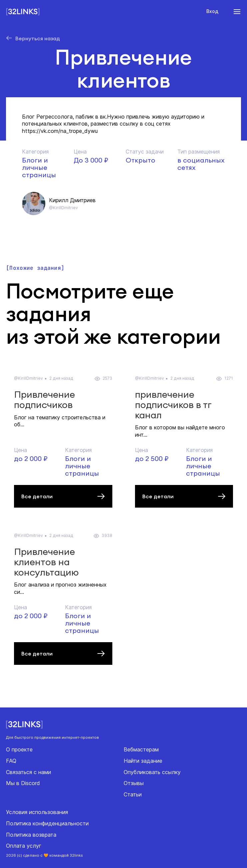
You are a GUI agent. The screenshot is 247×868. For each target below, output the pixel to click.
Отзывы (134, 783)
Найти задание (143, 761)
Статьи (133, 794)
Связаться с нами (28, 772)
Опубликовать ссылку (152, 772)
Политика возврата (31, 835)
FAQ (11, 761)
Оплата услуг (24, 846)
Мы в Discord (23, 783)
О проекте (19, 749)
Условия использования (37, 812)
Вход (212, 11)
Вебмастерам (141, 749)
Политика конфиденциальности (47, 823)
